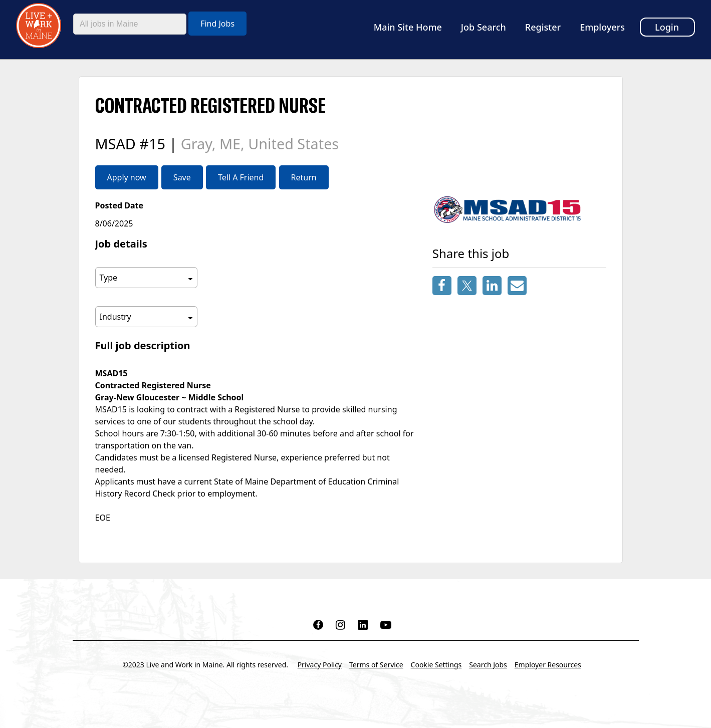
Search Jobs (488, 665)
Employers (602, 27)
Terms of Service (376, 665)
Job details (121, 244)
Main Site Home (408, 27)
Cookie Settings (436, 665)
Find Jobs (217, 24)
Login (667, 27)
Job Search (484, 27)
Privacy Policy (320, 665)
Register (543, 27)
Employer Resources (548, 665)
